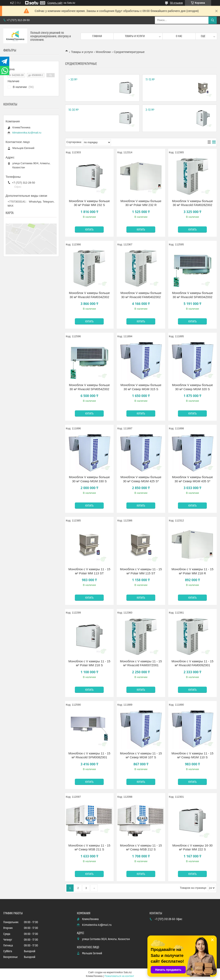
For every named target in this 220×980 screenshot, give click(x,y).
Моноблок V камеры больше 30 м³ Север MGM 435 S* (192, 479)
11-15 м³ (150, 80)
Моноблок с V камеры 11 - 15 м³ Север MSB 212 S (141, 847)
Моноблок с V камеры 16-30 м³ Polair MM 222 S (192, 847)
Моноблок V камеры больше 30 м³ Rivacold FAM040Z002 (141, 295)
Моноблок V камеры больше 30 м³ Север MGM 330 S (89, 479)
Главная (97, 36)
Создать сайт (55, 3)
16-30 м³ (74, 110)
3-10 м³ (150, 110)
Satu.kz (128, 972)
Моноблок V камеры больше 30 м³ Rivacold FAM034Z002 (89, 295)
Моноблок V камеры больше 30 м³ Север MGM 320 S (192, 387)
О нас (179, 36)
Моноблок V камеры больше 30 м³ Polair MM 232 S (89, 203)
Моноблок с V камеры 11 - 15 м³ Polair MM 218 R (192, 571)
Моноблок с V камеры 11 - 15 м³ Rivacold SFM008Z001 (89, 755)
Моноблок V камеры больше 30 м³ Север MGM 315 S (141, 387)
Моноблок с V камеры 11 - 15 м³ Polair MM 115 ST (141, 571)
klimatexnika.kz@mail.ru (27, 133)
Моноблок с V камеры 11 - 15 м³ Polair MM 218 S (89, 663)
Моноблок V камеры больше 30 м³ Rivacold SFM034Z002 (192, 295)
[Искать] (213, 20)
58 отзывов (176, 3)
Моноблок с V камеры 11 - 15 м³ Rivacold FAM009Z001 (192, 663)
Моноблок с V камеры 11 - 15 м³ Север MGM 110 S (192, 755)
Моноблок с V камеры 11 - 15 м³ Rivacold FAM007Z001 (141, 663)
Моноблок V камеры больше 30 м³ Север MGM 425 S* (141, 479)
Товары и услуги (135, 36)
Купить (89, 230)
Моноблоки (103, 52)
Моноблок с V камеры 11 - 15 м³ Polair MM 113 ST (89, 571)
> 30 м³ (73, 80)
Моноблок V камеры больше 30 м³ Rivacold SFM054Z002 (89, 387)
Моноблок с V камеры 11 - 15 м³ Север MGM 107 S (141, 755)
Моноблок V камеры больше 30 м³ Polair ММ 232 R (141, 203)
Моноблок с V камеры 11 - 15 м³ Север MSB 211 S (89, 847)
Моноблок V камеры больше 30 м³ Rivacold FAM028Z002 (192, 203)
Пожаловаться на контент (119, 976)
